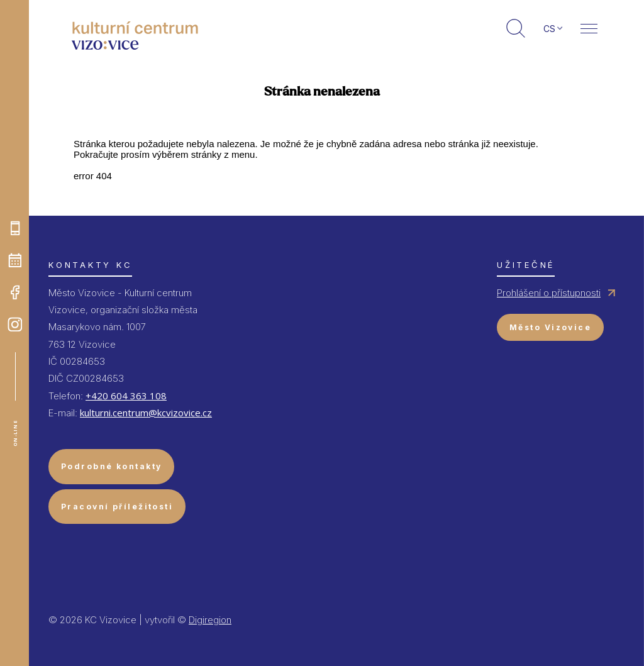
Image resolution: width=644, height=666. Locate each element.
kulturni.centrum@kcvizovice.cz (146, 413)
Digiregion (210, 620)
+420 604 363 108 (126, 396)
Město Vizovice (550, 327)
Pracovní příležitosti (117, 507)
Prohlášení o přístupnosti (549, 293)
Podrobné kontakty (111, 466)
